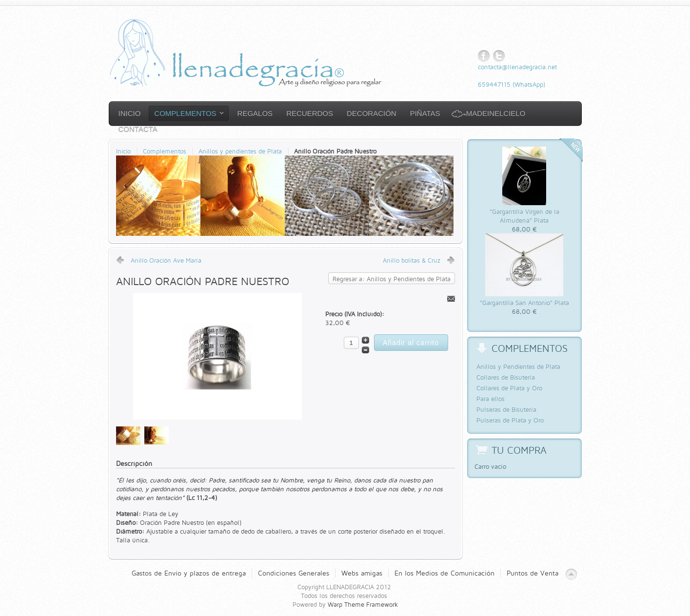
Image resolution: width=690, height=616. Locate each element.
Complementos (165, 151)
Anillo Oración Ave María (166, 260)
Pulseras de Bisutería (506, 409)
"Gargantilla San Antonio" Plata (524, 303)
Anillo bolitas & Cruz (412, 260)
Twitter (499, 56)
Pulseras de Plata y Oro (510, 420)
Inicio (123, 151)
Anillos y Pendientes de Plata (518, 366)
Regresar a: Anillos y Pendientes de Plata (392, 279)
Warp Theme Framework (363, 604)
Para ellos (491, 399)
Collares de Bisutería (506, 377)
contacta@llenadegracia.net (517, 67)
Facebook (484, 56)
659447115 (494, 84)
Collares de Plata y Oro (509, 388)
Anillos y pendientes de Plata (240, 151)
